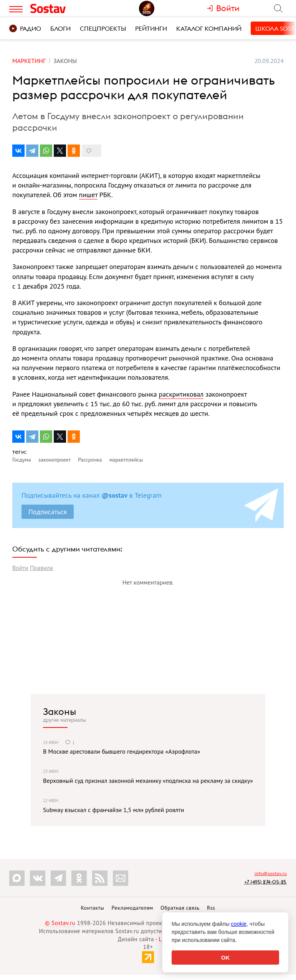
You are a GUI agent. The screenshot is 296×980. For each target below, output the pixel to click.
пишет (88, 195)
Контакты (92, 908)
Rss (211, 908)
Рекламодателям (132, 908)
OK (226, 958)
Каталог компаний (209, 28)
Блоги (60, 28)
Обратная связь (180, 908)
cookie (239, 924)
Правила (41, 568)
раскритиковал (181, 394)
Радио (25, 28)
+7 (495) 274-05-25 (265, 882)
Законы (60, 711)
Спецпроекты (103, 28)
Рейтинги (151, 28)
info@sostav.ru (271, 873)
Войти (20, 568)
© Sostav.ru (60, 923)
